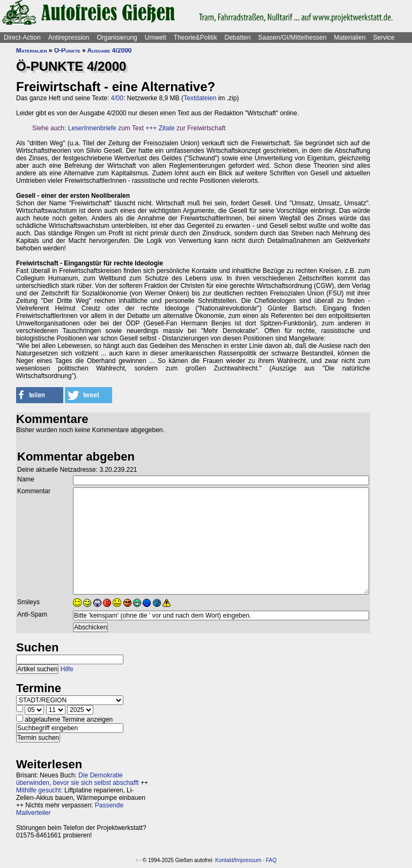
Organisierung (117, 38)
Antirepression (69, 38)
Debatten (238, 38)
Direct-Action (22, 38)
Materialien (350, 38)
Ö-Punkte (67, 50)
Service (384, 38)
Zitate (167, 128)
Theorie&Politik (196, 38)
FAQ (271, 860)
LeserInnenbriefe (92, 128)
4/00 (117, 98)
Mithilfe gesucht (38, 790)
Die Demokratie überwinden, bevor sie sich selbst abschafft (78, 779)
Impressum (248, 860)
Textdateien (200, 98)
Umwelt (156, 38)
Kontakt (224, 860)
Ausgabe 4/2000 (110, 50)
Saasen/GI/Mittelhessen (292, 38)
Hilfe (67, 669)
